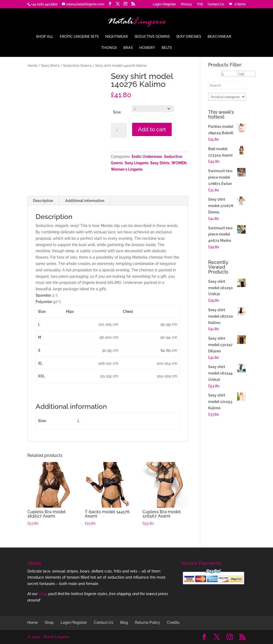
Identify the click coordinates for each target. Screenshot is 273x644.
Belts (167, 48)
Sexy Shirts (50, 66)
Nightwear (117, 37)
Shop (49, 622)
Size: (117, 112)
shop (42, 594)
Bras (128, 48)
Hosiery (147, 48)
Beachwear (219, 37)
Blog (124, 622)
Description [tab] (43, 201)
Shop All (45, 37)
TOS (200, 4)
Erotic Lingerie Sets (79, 37)
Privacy (186, 4)
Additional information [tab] (85, 201)
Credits (173, 622)
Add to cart (152, 129)
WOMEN (179, 163)
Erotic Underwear (147, 157)
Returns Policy (148, 622)
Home (32, 66)
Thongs (109, 48)
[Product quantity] (119, 130)
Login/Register (164, 4)
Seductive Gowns (152, 37)
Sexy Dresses (189, 37)
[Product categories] (227, 97)
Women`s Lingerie (127, 169)
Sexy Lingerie (136, 163)
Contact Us (216, 4)
